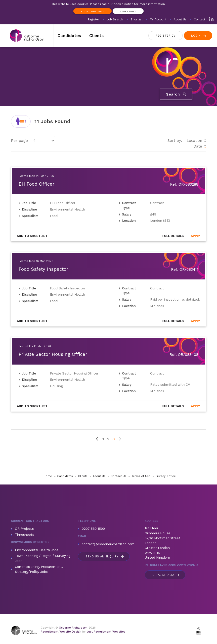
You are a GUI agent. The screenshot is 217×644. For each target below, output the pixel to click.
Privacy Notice (166, 476)
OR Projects (24, 529)
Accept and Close (92, 11)
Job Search (115, 20)
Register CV (166, 36)
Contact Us (118, 476)
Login (199, 36)
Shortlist (136, 20)
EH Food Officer (37, 184)
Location (194, 141)
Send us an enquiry (105, 557)
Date (198, 146)
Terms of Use (141, 476)
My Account (158, 20)
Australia (166, 575)
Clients (96, 36)
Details (173, 236)
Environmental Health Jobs (37, 550)
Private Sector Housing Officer (53, 354)
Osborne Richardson (73, 628)
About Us (180, 20)
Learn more (128, 11)
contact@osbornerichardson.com (108, 544)
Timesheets (24, 535)
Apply (195, 236)
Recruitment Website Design (61, 632)
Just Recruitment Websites (106, 632)
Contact (199, 20)
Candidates (69, 36)
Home (48, 476)
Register (94, 20)
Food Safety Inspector (43, 269)
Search (177, 94)
